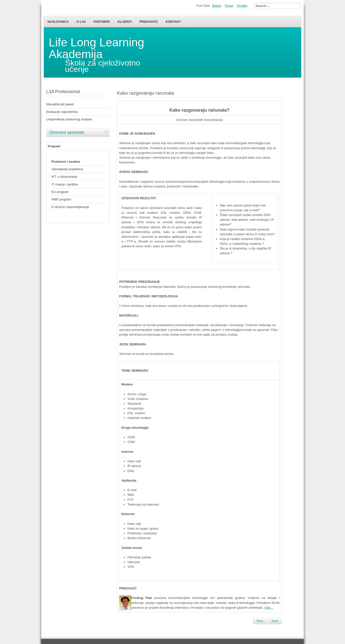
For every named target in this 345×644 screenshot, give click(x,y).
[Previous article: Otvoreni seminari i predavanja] (260, 621)
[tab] (107, 132)
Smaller (242, 6)
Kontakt (173, 22)
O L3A (81, 22)
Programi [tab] (54, 146)
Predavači (149, 22)
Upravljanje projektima (67, 169)
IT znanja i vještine (65, 184)
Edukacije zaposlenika (62, 112)
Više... (269, 608)
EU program (60, 192)
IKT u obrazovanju (64, 177)
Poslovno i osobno (66, 162)
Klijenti (125, 22)
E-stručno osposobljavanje (70, 207)
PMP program (61, 199)
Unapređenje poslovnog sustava (69, 119)
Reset (229, 6)
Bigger (217, 6)
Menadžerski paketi (60, 104)
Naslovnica (58, 22)
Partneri (101, 22)
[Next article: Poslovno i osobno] (275, 621)
